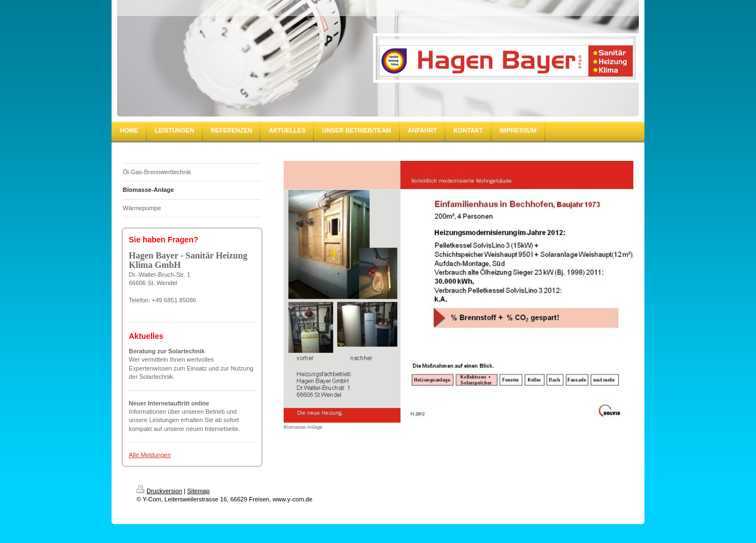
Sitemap (198, 491)
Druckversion (159, 491)
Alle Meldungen (150, 455)
